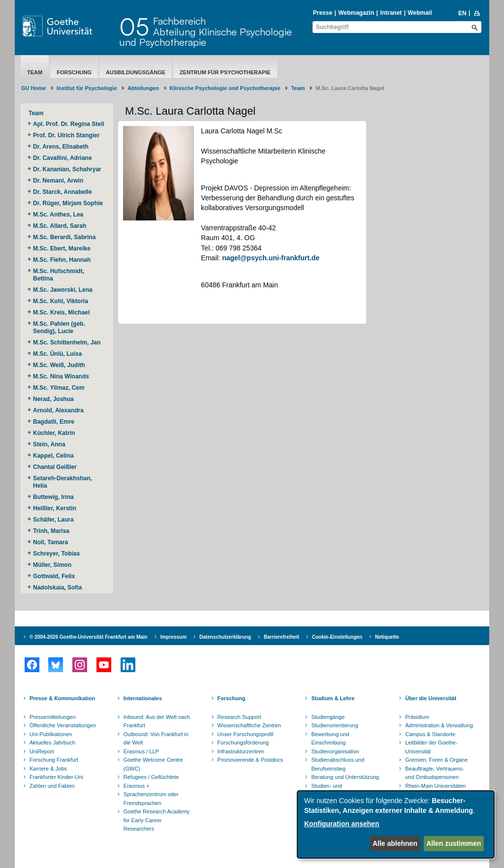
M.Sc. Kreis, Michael (61, 312)
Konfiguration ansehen (342, 824)
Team (35, 72)
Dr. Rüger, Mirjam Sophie (69, 203)
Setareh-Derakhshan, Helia (63, 482)
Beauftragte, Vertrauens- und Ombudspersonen (435, 773)
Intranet (391, 13)
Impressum (173, 637)
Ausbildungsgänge (136, 72)
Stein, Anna (49, 444)
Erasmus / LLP (141, 751)
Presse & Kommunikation (62, 698)
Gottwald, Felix (54, 576)
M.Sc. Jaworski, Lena (63, 290)
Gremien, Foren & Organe (436, 760)
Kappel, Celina (54, 456)
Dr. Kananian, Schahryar (68, 169)
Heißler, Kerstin (55, 508)
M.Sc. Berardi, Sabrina (64, 237)
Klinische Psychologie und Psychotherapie (225, 88)
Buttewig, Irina (54, 497)
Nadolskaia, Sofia (57, 588)
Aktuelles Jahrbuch (52, 743)
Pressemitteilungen (53, 717)
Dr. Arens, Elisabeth (62, 147)
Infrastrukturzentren (241, 751)
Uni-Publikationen (51, 734)
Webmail (420, 13)
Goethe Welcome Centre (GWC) (153, 764)
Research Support (239, 717)
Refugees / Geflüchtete (151, 777)
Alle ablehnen (395, 843)
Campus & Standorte (430, 734)
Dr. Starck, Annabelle (63, 192)
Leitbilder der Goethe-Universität (431, 747)
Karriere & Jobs (48, 769)
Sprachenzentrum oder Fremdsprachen (151, 799)
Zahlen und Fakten (52, 786)
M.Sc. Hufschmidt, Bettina (59, 275)
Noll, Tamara (51, 542)
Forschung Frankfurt (54, 760)
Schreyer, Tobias (57, 554)
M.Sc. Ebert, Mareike (63, 248)
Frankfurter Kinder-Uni (56, 777)
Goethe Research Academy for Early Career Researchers (157, 820)
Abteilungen (143, 88)
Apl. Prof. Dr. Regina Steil (69, 124)
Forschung (74, 72)
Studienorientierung (334, 725)
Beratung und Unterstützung (345, 777)
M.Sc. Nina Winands (61, 376)
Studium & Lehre (333, 698)
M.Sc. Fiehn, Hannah (62, 260)
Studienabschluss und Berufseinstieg (338, 764)
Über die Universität (431, 698)
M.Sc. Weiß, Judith (60, 365)
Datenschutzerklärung (225, 637)
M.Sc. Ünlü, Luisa (58, 354)
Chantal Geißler (55, 467)
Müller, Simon (52, 565)
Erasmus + (137, 786)
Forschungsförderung (243, 743)
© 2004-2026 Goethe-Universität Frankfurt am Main (89, 637)
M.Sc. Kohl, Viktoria (61, 301)
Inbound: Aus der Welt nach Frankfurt (157, 721)
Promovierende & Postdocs (250, 760)
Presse (323, 13)
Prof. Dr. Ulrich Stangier (66, 135)
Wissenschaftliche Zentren (249, 725)
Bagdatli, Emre (54, 422)
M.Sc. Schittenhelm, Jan (68, 342)
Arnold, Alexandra (58, 410)
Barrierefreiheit (282, 637)
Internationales (143, 698)
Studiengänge (328, 717)
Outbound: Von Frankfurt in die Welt (156, 739)
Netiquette (387, 637)
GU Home (33, 88)
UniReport (42, 751)
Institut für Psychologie (87, 88)
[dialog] (396, 824)
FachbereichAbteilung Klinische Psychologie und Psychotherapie (205, 31)
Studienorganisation (335, 751)
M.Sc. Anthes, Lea (59, 215)
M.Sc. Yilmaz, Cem (60, 388)
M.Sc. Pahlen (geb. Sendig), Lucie (59, 327)
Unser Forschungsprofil (246, 734)
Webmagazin (356, 13)
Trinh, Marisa (52, 531)
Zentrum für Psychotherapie (225, 72)
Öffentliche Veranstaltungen (63, 725)
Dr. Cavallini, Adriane (63, 158)
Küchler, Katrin (55, 433)
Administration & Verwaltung (439, 725)
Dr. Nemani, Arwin (60, 181)
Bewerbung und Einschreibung (330, 739)
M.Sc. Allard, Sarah (60, 226)
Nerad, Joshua (54, 399)
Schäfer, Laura (54, 520)
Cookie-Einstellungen (337, 637)
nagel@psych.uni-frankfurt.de (271, 258)
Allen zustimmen (454, 843)
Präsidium (417, 717)
